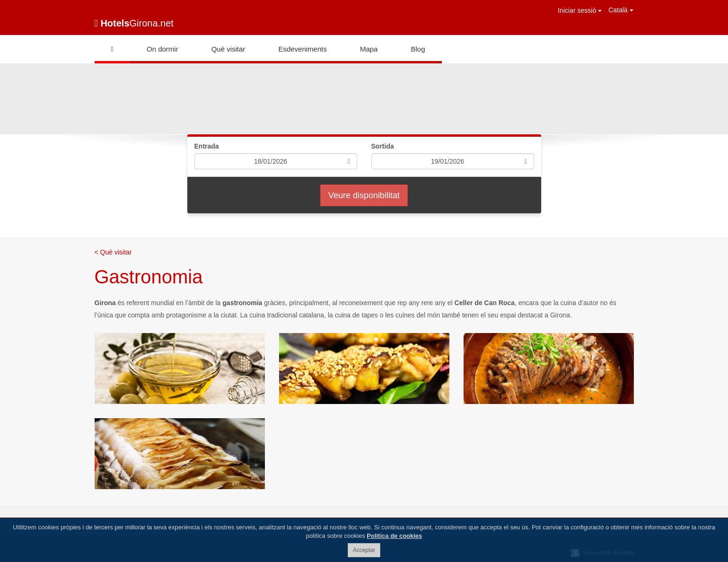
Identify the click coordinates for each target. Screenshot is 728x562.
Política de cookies (394, 536)
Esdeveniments (303, 49)
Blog (418, 49)
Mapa (369, 49)
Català (621, 10)
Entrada (207, 146)
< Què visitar (113, 252)
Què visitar (228, 49)
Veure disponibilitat (364, 195)
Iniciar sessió (580, 10)
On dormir (162, 49)
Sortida (383, 146)
